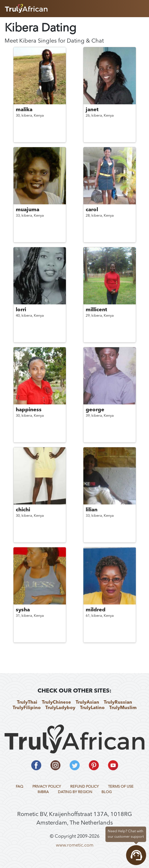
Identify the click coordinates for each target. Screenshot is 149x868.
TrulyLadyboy (60, 708)
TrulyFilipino (27, 708)
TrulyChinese (56, 703)
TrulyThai (27, 703)
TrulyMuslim (123, 708)
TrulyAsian (87, 703)
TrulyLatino (92, 708)
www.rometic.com (75, 845)
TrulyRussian (118, 703)
